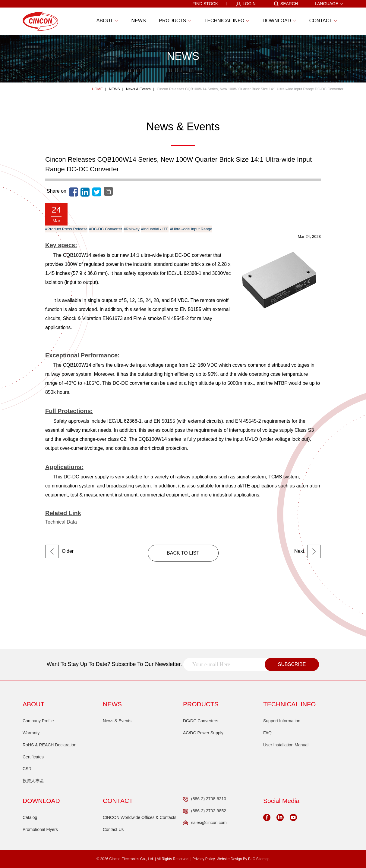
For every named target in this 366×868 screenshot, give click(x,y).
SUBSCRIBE (292, 664)
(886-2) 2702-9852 (205, 811)
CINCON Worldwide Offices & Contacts (140, 817)
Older (59, 551)
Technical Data (61, 522)
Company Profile (38, 721)
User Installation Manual (286, 745)
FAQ (267, 733)
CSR (27, 769)
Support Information (282, 721)
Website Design (229, 859)
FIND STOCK (205, 4)
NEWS (114, 89)
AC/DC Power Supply (203, 733)
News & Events (138, 89)
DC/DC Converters (201, 721)
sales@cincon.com (205, 823)
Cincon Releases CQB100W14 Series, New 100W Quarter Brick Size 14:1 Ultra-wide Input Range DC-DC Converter (250, 89)
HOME (97, 89)
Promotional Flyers (40, 829)
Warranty (31, 733)
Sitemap (263, 859)
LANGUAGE (329, 4)
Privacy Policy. (204, 859)
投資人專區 (33, 781)
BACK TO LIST (183, 553)
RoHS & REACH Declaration (49, 745)
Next (308, 551)
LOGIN (246, 4)
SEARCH (286, 4)
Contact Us (113, 829)
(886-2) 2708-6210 (205, 799)
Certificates (33, 757)
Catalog (30, 817)
